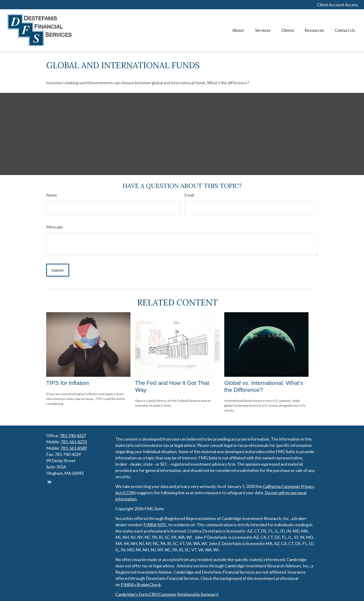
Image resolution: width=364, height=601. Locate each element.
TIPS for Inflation (67, 383)
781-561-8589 (74, 448)
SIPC (162, 525)
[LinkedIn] (49, 482)
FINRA (150, 525)
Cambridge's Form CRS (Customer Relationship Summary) (167, 594)
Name (52, 195)
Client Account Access (338, 5)
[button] (238, 30)
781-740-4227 (73, 435)
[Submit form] (58, 270)
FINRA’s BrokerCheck (141, 585)
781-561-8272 (74, 442)
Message (55, 227)
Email (189, 195)
